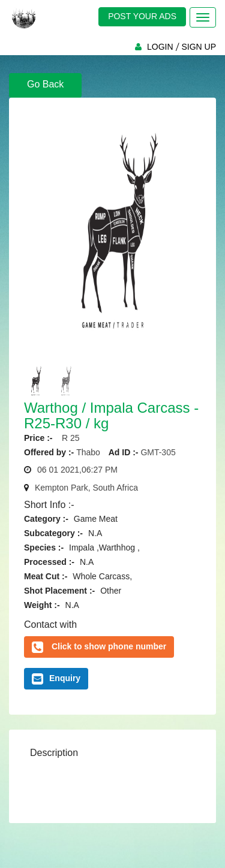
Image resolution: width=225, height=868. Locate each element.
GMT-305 (158, 452)
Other (111, 591)
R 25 (67, 438)
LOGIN (160, 47)
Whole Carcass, (102, 576)
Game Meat (96, 519)
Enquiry (56, 679)
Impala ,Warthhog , (104, 548)
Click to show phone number (109, 646)
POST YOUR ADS (142, 16)
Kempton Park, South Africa (86, 488)
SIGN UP (199, 47)
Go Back (45, 84)
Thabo (88, 452)
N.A (95, 533)
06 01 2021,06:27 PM (77, 470)
